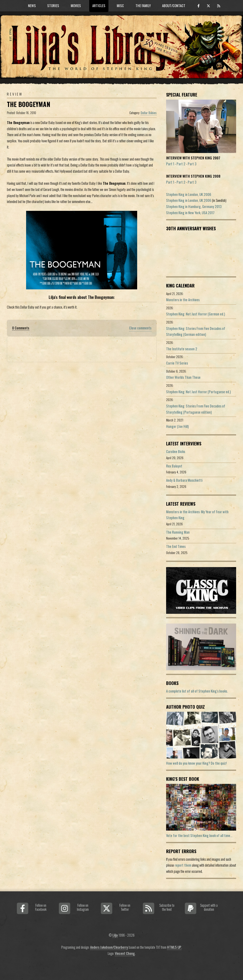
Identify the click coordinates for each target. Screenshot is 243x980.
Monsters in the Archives (183, 300)
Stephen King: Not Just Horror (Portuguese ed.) (198, 392)
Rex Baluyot (174, 466)
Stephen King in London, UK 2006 (189, 194)
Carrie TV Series (177, 363)
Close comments (140, 328)
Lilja (115, 935)
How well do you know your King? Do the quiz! (196, 763)
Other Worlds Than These (183, 377)
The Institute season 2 (182, 349)
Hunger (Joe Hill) (177, 426)
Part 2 (181, 164)
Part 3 (192, 164)
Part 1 (170, 164)
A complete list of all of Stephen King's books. (197, 691)
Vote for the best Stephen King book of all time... (199, 835)
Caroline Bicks (176, 451)
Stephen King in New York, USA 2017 (190, 213)
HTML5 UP (174, 947)
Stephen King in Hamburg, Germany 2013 (194, 206)
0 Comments (21, 328)
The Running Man (178, 532)
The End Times (176, 546)
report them (183, 865)
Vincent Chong (125, 953)
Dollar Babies (149, 113)
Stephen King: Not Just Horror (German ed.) (196, 314)
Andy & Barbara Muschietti (184, 480)
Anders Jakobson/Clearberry (109, 947)
